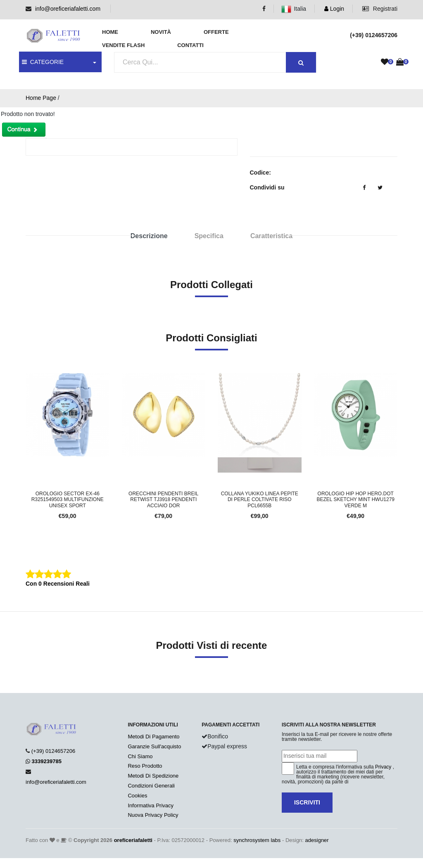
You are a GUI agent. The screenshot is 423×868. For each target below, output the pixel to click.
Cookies (137, 796)
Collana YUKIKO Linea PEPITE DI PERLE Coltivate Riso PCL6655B (260, 500)
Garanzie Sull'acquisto (154, 746)
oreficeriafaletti (133, 840)
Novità (161, 32)
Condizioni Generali (151, 786)
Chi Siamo (140, 756)
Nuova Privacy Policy (153, 815)
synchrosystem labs (257, 840)
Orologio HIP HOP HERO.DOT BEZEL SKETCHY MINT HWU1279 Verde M (356, 500)
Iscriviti (307, 802)
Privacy (383, 767)
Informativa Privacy (151, 805)
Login (334, 9)
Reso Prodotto (145, 766)
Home (110, 32)
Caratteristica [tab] (271, 236)
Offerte (216, 32)
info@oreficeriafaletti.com (68, 9)
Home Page (41, 98)
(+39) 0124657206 (53, 751)
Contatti (190, 45)
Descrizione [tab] (149, 236)
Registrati (380, 9)
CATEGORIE (43, 62)
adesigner (317, 840)
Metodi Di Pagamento (153, 737)
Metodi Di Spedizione (153, 776)
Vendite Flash (123, 45)
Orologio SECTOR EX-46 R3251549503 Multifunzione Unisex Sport (68, 500)
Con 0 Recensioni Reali (58, 584)
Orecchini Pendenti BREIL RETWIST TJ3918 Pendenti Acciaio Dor (163, 500)
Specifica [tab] (209, 236)
